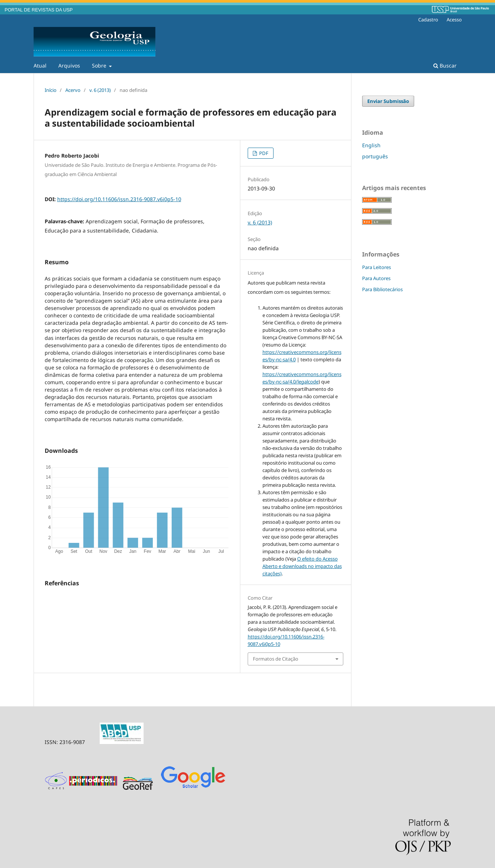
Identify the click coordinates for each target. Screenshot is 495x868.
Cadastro (428, 20)
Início (51, 90)
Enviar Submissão (388, 101)
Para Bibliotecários (382, 289)
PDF (263, 153)
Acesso (454, 20)
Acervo (73, 90)
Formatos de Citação (276, 659)
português (375, 156)
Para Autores (376, 278)
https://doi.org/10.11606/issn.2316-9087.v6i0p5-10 (119, 199)
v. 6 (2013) (100, 90)
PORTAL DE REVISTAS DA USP (39, 10)
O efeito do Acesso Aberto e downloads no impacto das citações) (302, 566)
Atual (40, 66)
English (371, 145)
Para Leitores (377, 267)
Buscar (445, 66)
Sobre (100, 66)
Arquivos (69, 66)
